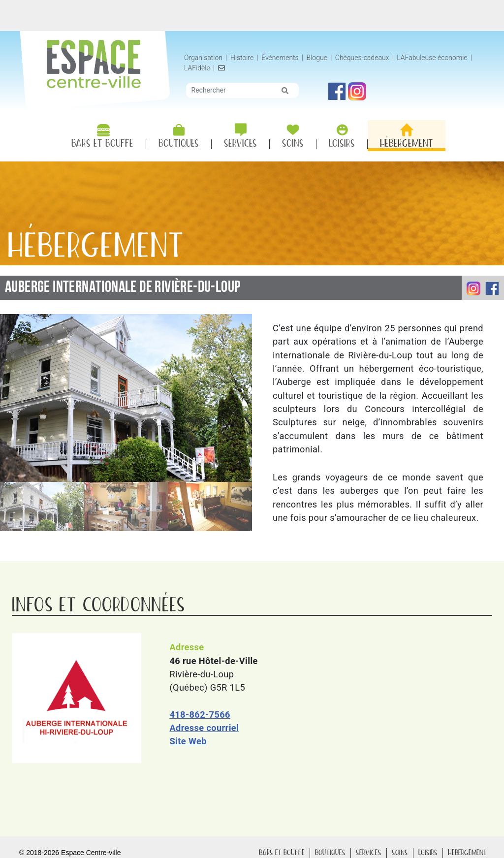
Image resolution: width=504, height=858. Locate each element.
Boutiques (330, 853)
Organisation (203, 58)
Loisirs (428, 853)
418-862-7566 (200, 715)
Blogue (317, 58)
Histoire (243, 58)
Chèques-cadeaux (362, 58)
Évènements (280, 58)
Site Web (188, 741)
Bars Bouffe (282, 853)
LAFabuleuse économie (432, 58)
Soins (400, 853)
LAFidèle (197, 68)
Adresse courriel (204, 728)
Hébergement (467, 853)
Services (369, 853)
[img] (285, 91)
